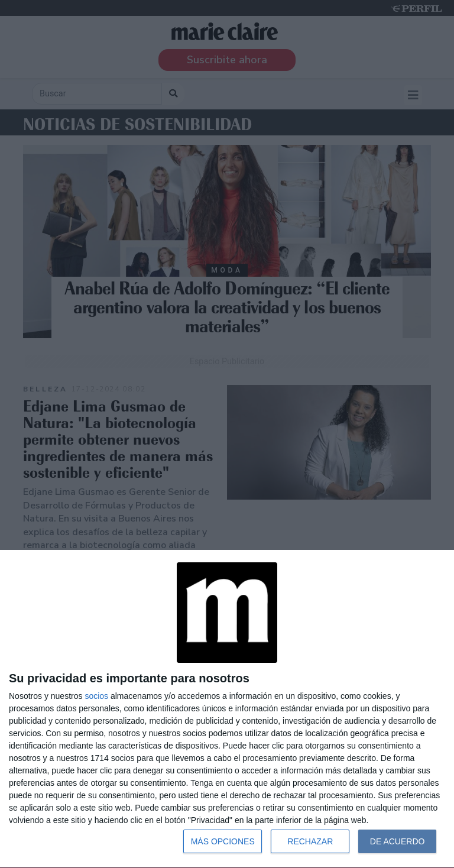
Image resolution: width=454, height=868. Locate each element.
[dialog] (227, 709)
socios (96, 696)
